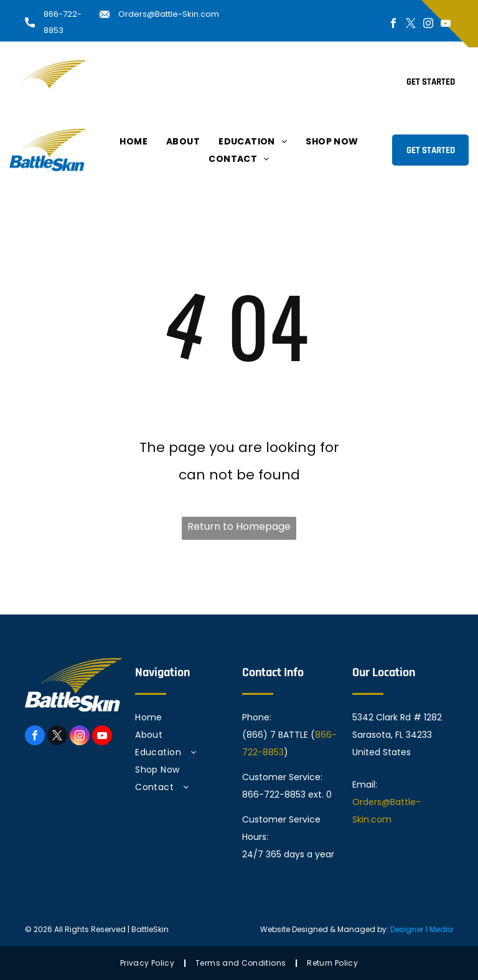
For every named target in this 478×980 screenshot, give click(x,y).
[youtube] (446, 25)
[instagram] (428, 25)
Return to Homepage (239, 526)
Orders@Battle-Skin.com (169, 14)
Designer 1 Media (422, 929)
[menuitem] (134, 73)
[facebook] (393, 25)
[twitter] (411, 25)
